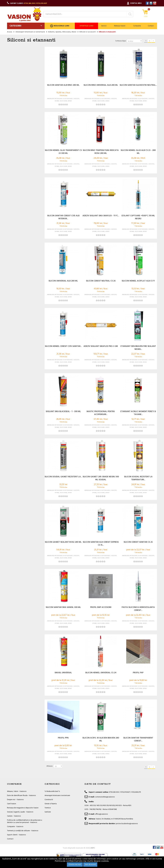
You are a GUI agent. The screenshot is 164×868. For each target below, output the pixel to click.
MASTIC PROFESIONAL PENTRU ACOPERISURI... (101, 413)
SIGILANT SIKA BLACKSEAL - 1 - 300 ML (63, 412)
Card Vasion (12, 804)
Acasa (10, 32)
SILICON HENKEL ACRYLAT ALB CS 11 (138, 281)
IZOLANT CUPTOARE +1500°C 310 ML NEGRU (138, 217)
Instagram (151, 3)
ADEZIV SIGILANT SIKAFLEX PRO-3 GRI (101, 346)
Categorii (15, 26)
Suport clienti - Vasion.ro (16, 835)
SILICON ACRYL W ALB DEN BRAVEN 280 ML (101, 739)
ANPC (93, 848)
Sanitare (48, 812)
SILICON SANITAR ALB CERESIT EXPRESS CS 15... (101, 544)
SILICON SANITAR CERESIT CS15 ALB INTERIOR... (63, 217)
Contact (151, 26)
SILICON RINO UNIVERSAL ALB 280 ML (101, 85)
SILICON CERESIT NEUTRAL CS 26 (101, 281)
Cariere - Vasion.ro (14, 816)
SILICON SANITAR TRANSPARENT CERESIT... (138, 739)
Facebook (147, 3)
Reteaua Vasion (120, 26)
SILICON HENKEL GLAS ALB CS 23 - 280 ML (138, 152)
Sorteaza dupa (121, 41)
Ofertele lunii (86, 26)
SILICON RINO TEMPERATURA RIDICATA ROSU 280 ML (101, 152)
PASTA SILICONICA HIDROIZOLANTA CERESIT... (138, 609)
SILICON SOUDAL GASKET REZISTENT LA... (63, 477)
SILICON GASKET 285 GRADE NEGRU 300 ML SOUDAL (101, 478)
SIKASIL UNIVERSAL (63, 673)
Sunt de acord (90, 864)
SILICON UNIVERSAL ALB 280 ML (63, 281)
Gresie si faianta (51, 804)
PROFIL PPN (63, 738)
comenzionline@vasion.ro (105, 797)
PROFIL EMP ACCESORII (101, 607)
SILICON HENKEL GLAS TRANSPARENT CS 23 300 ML (63, 152)
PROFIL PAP (138, 673)
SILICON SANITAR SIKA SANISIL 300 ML (63, 607)
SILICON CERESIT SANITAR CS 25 (138, 542)
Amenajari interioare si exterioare (57, 796)
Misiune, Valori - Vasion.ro (17, 791)
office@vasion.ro (101, 814)
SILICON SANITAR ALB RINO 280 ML (63, 85)
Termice (48, 808)
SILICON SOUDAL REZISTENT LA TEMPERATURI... (138, 478)
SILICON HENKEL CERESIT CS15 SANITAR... (63, 346)
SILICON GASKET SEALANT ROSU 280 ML (63, 542)
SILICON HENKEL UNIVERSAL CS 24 (101, 673)
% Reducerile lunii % (52, 791)
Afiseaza (50, 766)
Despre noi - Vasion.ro (15, 800)
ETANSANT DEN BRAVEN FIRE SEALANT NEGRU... (138, 348)
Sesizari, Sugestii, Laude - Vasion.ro (20, 812)
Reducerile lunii (60, 26)
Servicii (104, 26)
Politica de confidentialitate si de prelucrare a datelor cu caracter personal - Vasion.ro (25, 821)
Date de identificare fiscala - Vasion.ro (21, 796)
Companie (137, 26)
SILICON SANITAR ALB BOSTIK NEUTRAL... (138, 85)
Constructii (49, 800)
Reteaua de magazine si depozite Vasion (23, 808)
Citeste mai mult (75, 864)
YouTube (155, 3)
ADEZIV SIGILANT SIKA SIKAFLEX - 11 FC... (101, 216)
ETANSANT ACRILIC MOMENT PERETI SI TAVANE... (138, 413)
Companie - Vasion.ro (15, 827)
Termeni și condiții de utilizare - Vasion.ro (23, 831)
